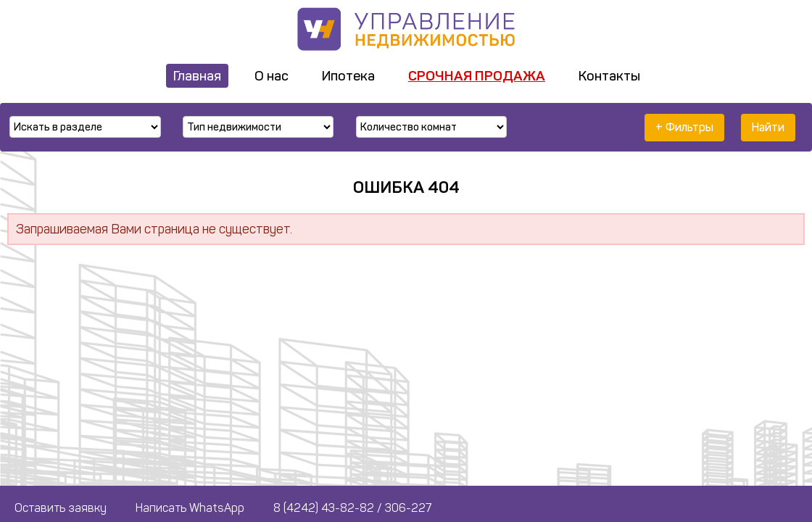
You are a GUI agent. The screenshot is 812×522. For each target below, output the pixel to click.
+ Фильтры (684, 127)
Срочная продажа (477, 76)
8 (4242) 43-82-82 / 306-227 (352, 508)
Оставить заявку (61, 508)
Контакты (609, 76)
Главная (197, 76)
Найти (768, 127)
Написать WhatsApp (190, 508)
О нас (272, 76)
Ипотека (348, 76)
